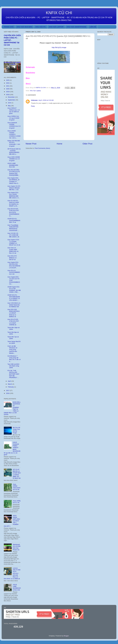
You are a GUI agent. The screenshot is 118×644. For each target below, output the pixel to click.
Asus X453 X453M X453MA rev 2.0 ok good (14, 159)
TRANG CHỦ (9, 27)
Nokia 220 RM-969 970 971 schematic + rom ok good (14, 143)
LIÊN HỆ (93, 27)
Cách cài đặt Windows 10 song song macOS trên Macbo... (12, 350)
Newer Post (31, 144)
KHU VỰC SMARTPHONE (77, 27)
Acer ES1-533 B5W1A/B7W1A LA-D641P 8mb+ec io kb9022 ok (14, 313)
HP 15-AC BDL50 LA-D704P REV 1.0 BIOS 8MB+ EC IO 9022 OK (17, 474)
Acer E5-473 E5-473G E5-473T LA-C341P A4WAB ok (13, 322)
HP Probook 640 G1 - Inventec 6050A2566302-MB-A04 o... (14, 152)
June (10, 103)
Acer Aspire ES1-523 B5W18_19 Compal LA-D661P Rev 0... (13, 181)
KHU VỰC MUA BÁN (24, 27)
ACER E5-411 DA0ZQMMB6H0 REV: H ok (14, 220)
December (11, 97)
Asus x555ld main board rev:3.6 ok (16, 487)
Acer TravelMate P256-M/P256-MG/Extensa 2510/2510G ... (13, 228)
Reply (33, 106)
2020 (8, 89)
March (10, 384)
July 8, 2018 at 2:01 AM (46, 100)
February (11, 387)
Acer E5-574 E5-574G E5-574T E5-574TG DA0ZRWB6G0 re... (13, 212)
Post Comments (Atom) (42, 148)
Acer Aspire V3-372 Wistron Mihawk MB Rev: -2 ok (14, 188)
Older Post (87, 144)
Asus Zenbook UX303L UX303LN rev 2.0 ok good (14, 125)
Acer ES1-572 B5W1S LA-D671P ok (12, 258)
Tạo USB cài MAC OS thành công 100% (13, 366)
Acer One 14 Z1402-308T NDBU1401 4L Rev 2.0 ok (13, 250)
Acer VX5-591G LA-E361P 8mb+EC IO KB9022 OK (14, 305)
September (12, 100)
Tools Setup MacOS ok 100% (14, 342)
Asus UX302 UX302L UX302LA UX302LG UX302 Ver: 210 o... (14, 134)
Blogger (66, 636)
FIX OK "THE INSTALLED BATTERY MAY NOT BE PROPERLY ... (13, 374)
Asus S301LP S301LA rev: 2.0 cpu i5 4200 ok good (14, 111)
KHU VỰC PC (41, 27)
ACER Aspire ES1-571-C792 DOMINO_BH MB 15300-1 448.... (14, 290)
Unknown (34, 100)
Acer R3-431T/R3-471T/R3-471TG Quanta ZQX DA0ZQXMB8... (14, 172)
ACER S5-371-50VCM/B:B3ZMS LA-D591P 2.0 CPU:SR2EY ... (14, 298)
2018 (8, 95)
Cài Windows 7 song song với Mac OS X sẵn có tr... (14, 359)
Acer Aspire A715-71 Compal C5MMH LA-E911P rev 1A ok (14, 242)
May (9, 106)
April (10, 381)
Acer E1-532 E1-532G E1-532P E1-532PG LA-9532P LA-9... (13, 203)
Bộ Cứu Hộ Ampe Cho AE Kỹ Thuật (16, 430)
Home (59, 144)
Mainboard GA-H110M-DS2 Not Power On (17, 547)
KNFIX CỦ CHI (59, 13)
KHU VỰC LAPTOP (56, 27)
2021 (8, 86)
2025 (8, 80)
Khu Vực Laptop (35, 91)
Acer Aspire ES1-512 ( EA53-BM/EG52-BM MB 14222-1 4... (14, 195)
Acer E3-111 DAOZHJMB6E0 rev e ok (14, 272)
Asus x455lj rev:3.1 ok (17, 502)
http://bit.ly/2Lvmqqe (59, 47)
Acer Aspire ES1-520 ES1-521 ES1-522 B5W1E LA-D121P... (14, 265)
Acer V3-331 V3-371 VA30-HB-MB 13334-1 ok (13, 235)
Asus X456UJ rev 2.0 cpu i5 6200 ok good (13, 118)
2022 (8, 83)
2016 (8, 393)
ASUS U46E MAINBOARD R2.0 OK (13, 165)
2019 (8, 92)
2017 (8, 390)
